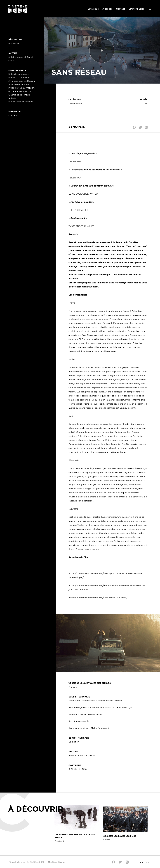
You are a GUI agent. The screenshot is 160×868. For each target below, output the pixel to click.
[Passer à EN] (148, 862)
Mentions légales (57, 862)
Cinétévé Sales (136, 9)
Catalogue (93, 9)
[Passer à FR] (142, 862)
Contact (120, 9)
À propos (107, 9)
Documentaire (75, 104)
